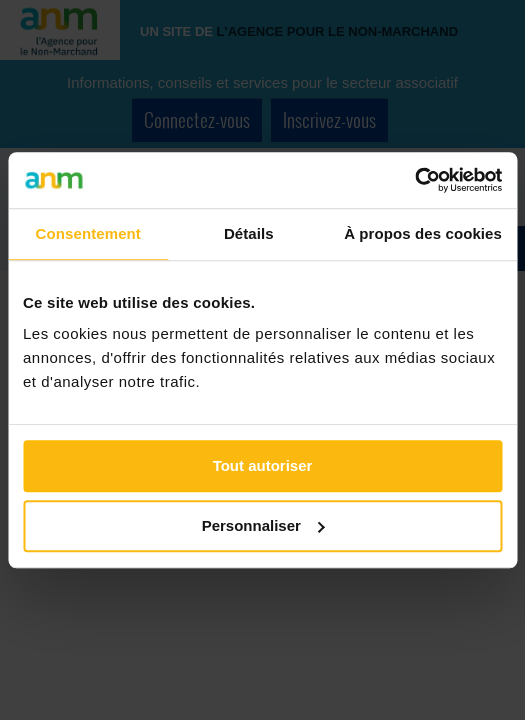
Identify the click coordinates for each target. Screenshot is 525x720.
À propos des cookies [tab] (423, 233)
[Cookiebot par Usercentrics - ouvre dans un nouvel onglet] (414, 180)
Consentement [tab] (88, 233)
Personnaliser (263, 525)
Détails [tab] (249, 233)
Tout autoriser (263, 465)
